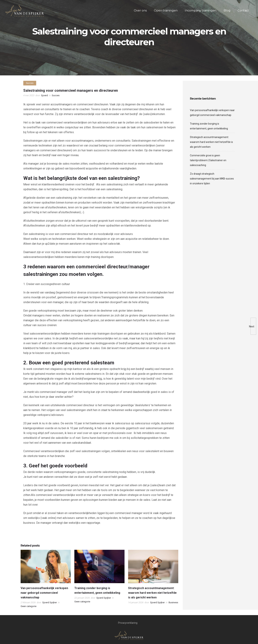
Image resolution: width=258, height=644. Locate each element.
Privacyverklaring (128, 623)
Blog (227, 10)
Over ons (140, 10)
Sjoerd (44, 95)
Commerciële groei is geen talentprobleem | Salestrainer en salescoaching (208, 160)
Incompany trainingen (201, 10)
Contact (243, 10)
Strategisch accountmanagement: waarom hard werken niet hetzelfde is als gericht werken (152, 593)
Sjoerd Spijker (50, 602)
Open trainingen (166, 10)
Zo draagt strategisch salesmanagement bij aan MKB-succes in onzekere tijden (212, 179)
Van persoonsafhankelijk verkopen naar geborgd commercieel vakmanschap (44, 593)
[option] (46, 580)
